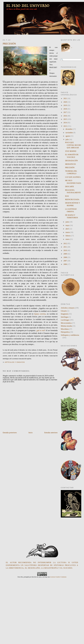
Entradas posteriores (10, 433)
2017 (65, 112)
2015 (65, 119)
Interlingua (65, 317)
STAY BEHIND (71, 151)
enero (68, 239)
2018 (65, 109)
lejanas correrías (40, 314)
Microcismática (66, 323)
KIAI (67, 196)
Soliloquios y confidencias (70, 335)
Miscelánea (65, 329)
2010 (65, 250)
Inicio (31, 433)
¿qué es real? (41, 330)
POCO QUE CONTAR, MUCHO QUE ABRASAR (73, 145)
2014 (65, 123)
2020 (65, 102)
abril (67, 229)
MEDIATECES (71, 164)
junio (67, 222)
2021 (65, 98)
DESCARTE (70, 187)
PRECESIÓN (9, 44)
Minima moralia (66, 326)
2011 (65, 247)
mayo (68, 225)
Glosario (64, 311)
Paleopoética (65, 332)
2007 (65, 261)
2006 (65, 264)
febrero (68, 236)
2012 (65, 243)
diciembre (69, 129)
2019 (65, 105)
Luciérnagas (65, 320)
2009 (65, 254)
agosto (68, 136)
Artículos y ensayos (15, 362)
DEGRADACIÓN (71, 161)
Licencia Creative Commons (58, 577)
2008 (65, 257)
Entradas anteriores (51, 433)
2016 (65, 116)
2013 (65, 126)
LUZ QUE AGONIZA (73, 177)
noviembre (69, 133)
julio (67, 140)
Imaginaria (65, 314)
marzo (68, 232)
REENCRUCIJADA (72, 199)
